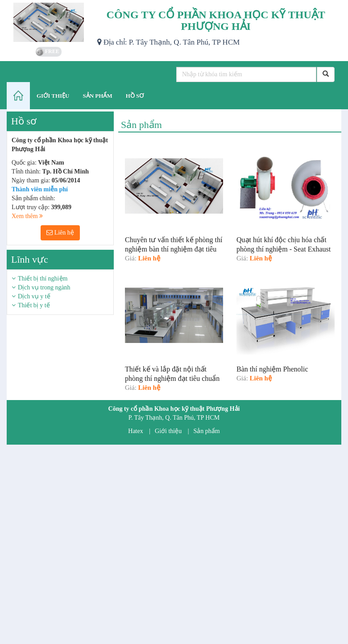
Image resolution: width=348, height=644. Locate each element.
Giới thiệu (168, 431)
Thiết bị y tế (34, 305)
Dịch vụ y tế (34, 296)
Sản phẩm (207, 431)
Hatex (135, 431)
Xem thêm (27, 216)
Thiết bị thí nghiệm (43, 279)
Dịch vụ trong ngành (44, 287)
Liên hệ (60, 233)
